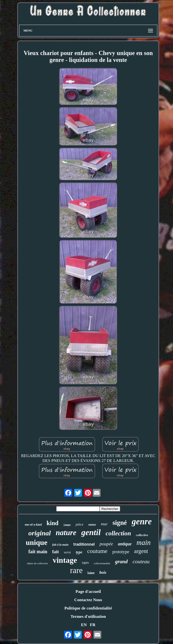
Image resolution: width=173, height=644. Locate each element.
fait (55, 552)
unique (36, 542)
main (144, 542)
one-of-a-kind (33, 525)
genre (142, 522)
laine (91, 573)
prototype (121, 552)
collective (142, 535)
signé (120, 523)
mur (104, 524)
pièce (80, 524)
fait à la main (60, 545)
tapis (85, 563)
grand (121, 562)
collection (118, 533)
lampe (67, 525)
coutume (97, 551)
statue (92, 524)
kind (52, 523)
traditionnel (84, 544)
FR (93, 625)
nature (66, 533)
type (79, 552)
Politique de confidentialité (88, 608)
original (40, 533)
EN (84, 625)
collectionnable (102, 563)
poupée (106, 544)
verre (67, 552)
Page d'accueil (88, 592)
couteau (141, 561)
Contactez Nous (88, 600)
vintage (65, 560)
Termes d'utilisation (88, 616)
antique (125, 544)
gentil (91, 532)
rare (76, 570)
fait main (38, 552)
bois (103, 572)
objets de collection (37, 563)
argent (141, 551)
